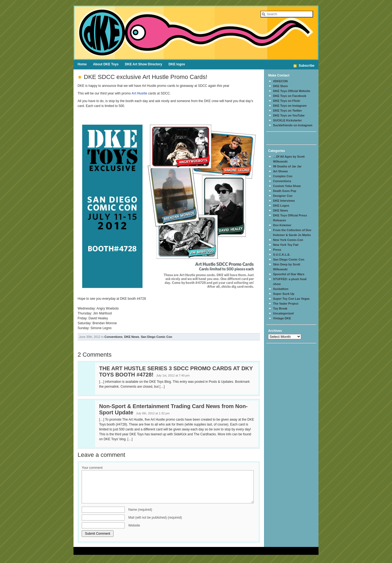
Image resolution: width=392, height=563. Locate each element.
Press (277, 250)
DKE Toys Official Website (292, 91)
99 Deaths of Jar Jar (287, 166)
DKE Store (280, 86)
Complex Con (283, 176)
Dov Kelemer (282, 225)
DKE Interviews (284, 201)
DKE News (132, 337)
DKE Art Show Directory (144, 64)
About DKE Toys (106, 64)
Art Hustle (139, 93)
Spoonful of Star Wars (289, 274)
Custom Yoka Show (287, 186)
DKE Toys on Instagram (290, 106)
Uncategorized (283, 313)
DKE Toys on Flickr (287, 101)
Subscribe (307, 66)
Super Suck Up (284, 294)
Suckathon (281, 289)
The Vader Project (286, 304)
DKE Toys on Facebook (290, 96)
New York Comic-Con (288, 240)
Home (82, 64)
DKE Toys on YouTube (289, 115)
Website (134, 525)
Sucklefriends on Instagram (293, 125)
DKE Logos (281, 206)
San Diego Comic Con (156, 337)
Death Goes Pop (285, 191)
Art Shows (280, 171)
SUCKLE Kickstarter (287, 120)
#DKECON (280, 81)
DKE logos (177, 64)
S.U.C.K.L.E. (282, 255)
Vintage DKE (282, 318)
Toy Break (280, 308)
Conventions (114, 337)
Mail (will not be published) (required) (155, 518)
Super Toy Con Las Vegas (291, 299)
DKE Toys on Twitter (287, 111)
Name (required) (140, 510)
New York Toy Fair (286, 245)
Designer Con (283, 196)
